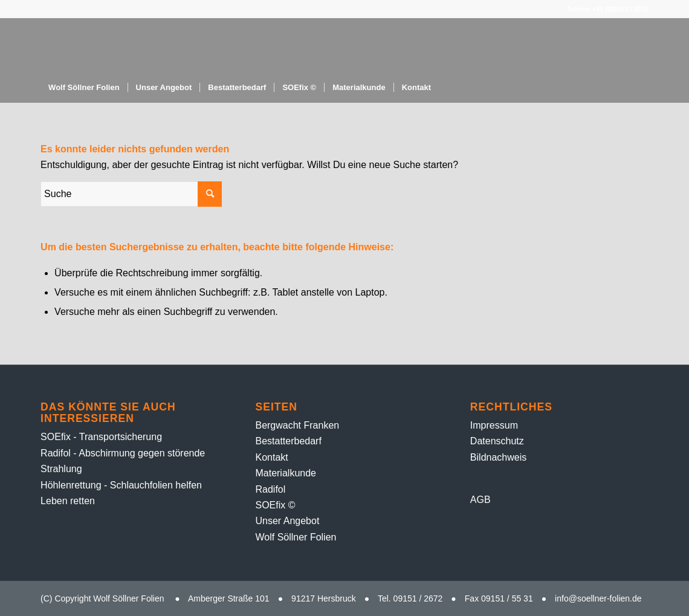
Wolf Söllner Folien (296, 537)
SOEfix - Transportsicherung (101, 437)
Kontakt (271, 457)
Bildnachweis (498, 457)
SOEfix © (275, 505)
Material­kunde (286, 473)
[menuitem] (84, 88)
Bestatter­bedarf (288, 441)
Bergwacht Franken (297, 425)
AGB (480, 500)
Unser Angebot (287, 521)
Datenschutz (497, 441)
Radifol (270, 489)
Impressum (494, 425)
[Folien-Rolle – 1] (180, 45)
